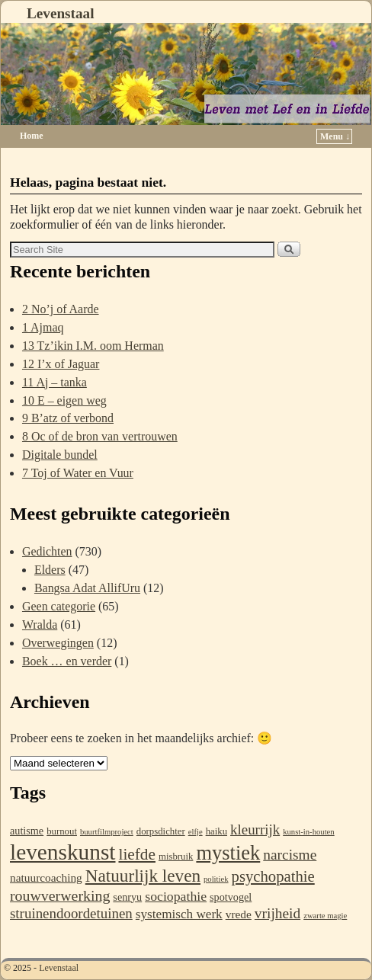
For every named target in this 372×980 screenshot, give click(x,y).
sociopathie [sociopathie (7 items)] (176, 896)
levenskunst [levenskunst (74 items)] (63, 852)
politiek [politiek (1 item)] (216, 879)
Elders (50, 570)
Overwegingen (58, 643)
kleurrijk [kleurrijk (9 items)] (255, 829)
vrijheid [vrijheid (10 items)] (277, 913)
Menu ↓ (335, 136)
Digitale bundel (60, 455)
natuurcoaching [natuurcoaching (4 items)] (46, 878)
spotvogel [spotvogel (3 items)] (231, 897)
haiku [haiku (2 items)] (216, 831)
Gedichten (47, 551)
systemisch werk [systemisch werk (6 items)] (179, 914)
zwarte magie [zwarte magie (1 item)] (325, 916)
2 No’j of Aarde (61, 309)
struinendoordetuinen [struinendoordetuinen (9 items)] (71, 913)
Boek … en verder (67, 661)
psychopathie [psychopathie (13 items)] (273, 876)
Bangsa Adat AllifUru (87, 588)
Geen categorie (59, 606)
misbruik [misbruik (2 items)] (176, 857)
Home (32, 136)
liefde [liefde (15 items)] (136, 854)
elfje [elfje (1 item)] (196, 832)
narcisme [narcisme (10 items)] (290, 855)
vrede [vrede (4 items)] (239, 914)
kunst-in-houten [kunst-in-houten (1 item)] (308, 832)
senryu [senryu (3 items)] (127, 897)
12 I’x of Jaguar (61, 364)
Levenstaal (60, 13)
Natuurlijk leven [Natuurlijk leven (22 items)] (143, 876)
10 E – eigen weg (64, 400)
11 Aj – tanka (55, 382)
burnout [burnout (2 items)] (62, 831)
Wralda (40, 625)
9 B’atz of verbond (68, 418)
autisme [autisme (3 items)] (27, 831)
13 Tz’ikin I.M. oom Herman (93, 346)
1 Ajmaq (43, 327)
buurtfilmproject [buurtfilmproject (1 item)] (107, 832)
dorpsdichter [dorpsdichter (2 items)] (161, 831)
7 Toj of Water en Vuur (78, 473)
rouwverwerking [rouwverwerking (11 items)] (60, 895)
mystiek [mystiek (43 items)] (228, 853)
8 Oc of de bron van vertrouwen (100, 436)
